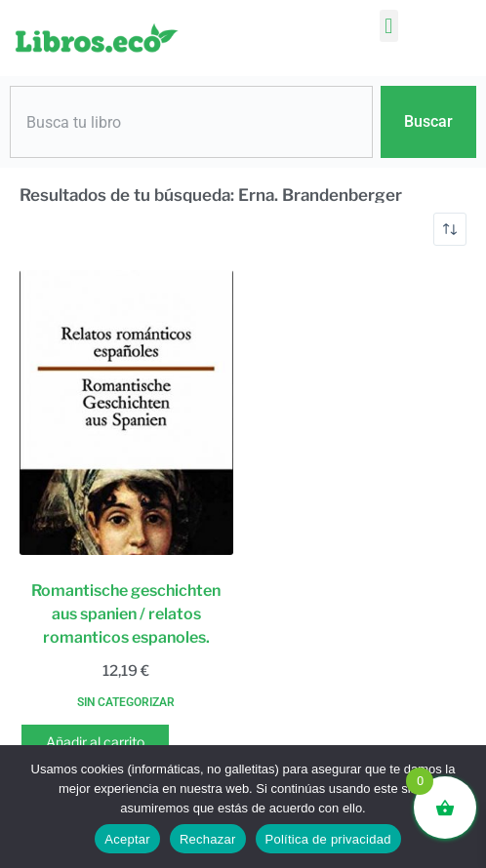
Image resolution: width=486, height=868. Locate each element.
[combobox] (191, 122)
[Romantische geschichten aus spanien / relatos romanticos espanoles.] (126, 413)
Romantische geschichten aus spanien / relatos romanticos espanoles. (126, 614)
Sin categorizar (126, 702)
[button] (389, 26)
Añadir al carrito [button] (95, 742)
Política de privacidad (328, 839)
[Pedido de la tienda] (450, 229)
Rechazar (208, 839)
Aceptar (127, 839)
